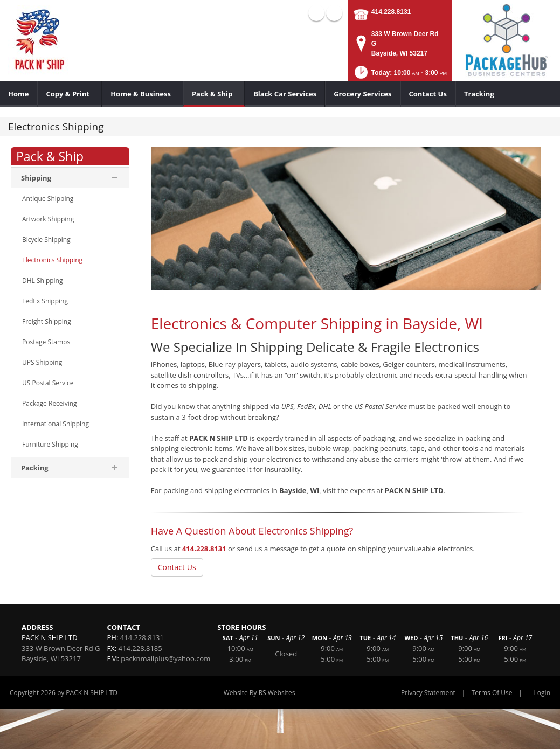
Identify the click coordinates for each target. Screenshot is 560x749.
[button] (400, 76)
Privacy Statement (428, 693)
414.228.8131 (391, 12)
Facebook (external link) (316, 13)
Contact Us (177, 567)
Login (542, 693)
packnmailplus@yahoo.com (165, 658)
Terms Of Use (492, 693)
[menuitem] (19, 94)
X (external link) (334, 13)
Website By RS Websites (260, 693)
